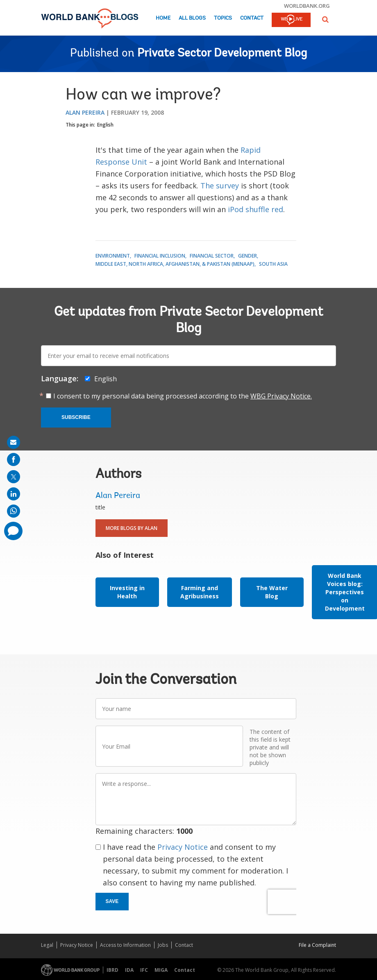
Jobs (163, 945)
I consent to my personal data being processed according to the (183, 396)
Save (112, 901)
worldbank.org (307, 6)
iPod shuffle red (255, 209)
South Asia (273, 264)
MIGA (161, 970)
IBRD (112, 970)
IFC (144, 970)
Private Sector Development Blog (222, 54)
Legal (47, 945)
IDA (129, 970)
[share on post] (14, 477)
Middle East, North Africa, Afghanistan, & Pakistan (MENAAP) (175, 264)
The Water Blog (272, 592)
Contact (252, 18)
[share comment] (13, 531)
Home (163, 18)
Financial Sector (212, 256)
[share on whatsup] (14, 511)
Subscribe (76, 417)
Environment (113, 256)
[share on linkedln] (14, 494)
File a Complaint (317, 945)
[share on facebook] (14, 459)
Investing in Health (127, 592)
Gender (248, 256)
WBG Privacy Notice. (281, 396)
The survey (220, 186)
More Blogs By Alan (132, 528)
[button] (325, 19)
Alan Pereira (85, 112)
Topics (223, 18)
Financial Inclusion (160, 256)
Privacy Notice (183, 847)
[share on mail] (14, 442)
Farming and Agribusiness (200, 592)
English (105, 125)
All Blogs (192, 18)
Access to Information (125, 945)
